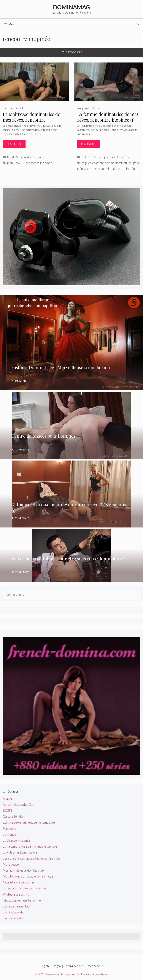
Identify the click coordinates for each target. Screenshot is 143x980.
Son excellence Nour (17, 906)
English (45, 966)
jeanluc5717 (16, 163)
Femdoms (9, 829)
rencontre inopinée (39, 163)
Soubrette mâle (13, 912)
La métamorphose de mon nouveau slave (30, 846)
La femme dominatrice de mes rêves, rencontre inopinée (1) (108, 117)
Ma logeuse (11, 864)
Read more (16, 145)
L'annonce (9, 834)
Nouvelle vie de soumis (19, 882)
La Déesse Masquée (16, 840)
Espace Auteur (94, 966)
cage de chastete (93, 163)
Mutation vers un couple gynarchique (28, 876)
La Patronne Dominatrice (20, 852)
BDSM (86, 157)
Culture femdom (14, 816)
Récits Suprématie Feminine (26, 157)
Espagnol (56, 966)
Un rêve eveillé (13, 918)
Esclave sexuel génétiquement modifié (29, 822)
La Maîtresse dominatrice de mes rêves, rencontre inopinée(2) (31, 120)
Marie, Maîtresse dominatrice (23, 870)
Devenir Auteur (73, 966)
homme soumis (100, 169)
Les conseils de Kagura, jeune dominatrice (31, 858)
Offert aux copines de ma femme (25, 888)
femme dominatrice (118, 163)
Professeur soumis (16, 894)
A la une (8, 799)
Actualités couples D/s (18, 805)
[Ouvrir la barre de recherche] (137, 23)
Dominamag (71, 7)
